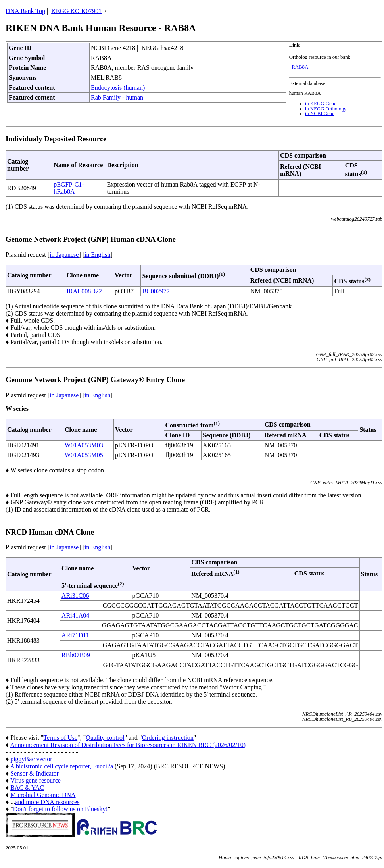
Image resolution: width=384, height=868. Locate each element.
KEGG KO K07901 (76, 11)
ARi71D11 (75, 635)
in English (97, 255)
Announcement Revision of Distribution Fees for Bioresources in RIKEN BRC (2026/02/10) (128, 745)
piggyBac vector (31, 759)
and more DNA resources (47, 802)
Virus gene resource (36, 780)
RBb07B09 (76, 655)
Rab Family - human (117, 97)
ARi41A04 (75, 615)
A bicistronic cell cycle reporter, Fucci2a (61, 766)
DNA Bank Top (25, 11)
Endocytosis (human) (118, 88)
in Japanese (64, 255)
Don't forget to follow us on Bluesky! (60, 809)
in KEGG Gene (321, 104)
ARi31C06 (75, 596)
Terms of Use (60, 738)
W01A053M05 (84, 455)
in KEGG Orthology (326, 109)
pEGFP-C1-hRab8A (69, 188)
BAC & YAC (27, 788)
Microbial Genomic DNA (43, 795)
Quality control (105, 738)
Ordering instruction (168, 738)
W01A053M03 (84, 445)
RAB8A (300, 67)
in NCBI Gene (320, 114)
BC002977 (156, 291)
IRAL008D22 (84, 291)
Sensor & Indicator (35, 773)
